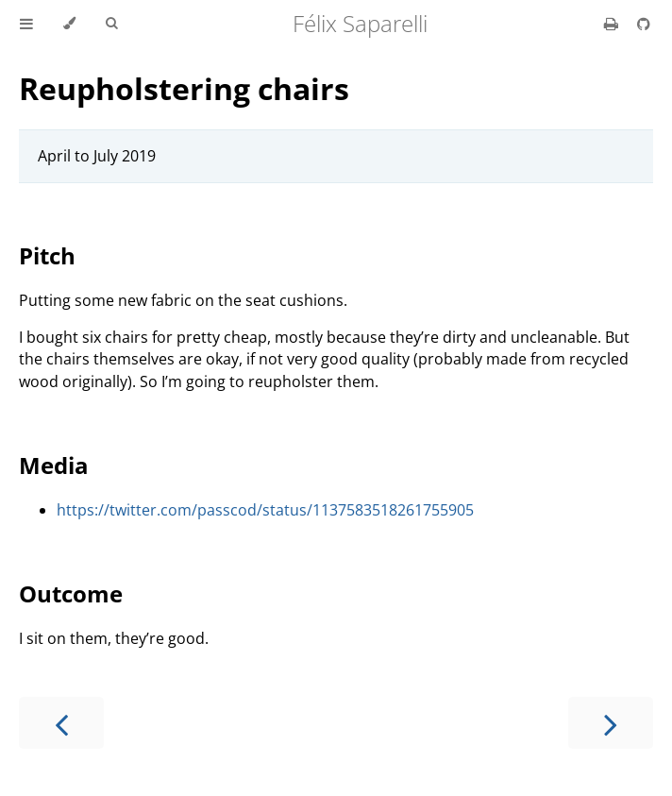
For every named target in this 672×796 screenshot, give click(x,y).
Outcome (71, 593)
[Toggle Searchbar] (111, 24)
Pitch (47, 255)
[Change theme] (69, 24)
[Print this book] (613, 24)
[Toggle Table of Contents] (26, 24)
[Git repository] (644, 24)
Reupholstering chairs (184, 88)
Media (54, 465)
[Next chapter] (611, 723)
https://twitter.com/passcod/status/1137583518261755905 (265, 510)
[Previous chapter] (61, 723)
